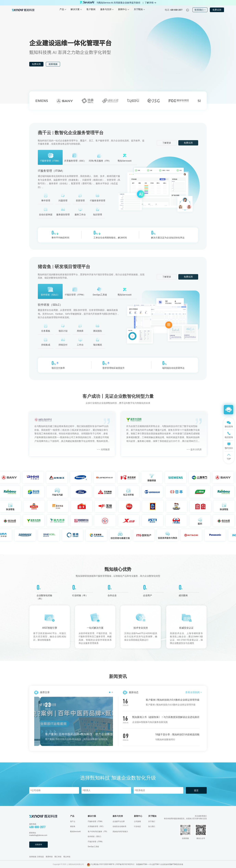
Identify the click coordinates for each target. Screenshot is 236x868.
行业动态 (137, 826)
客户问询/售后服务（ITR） (98, 832)
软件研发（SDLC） (95, 836)
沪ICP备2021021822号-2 (125, 864)
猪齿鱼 (73, 826)
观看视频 (53, 64)
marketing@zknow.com (38, 835)
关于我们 (152, 821)
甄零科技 (49, 857)
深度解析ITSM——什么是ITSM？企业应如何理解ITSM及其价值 (160, 864)
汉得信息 (40, 857)
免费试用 (217, 10)
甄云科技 (67, 857)
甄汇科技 (58, 857)
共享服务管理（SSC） (96, 826)
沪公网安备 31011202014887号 (102, 864)
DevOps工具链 (93, 847)
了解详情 (150, 3)
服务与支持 (118, 816)
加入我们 (152, 826)
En (187, 10)
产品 (72, 816)
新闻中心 (138, 816)
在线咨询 (39, 845)
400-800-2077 (37, 827)
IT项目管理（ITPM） (96, 842)
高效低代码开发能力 (120, 832)
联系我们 (200, 10)
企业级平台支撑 (119, 821)
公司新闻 (137, 821)
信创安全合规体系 (119, 826)
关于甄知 (152, 816)
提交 (196, 790)
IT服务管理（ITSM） (96, 821)
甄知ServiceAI (75, 832)
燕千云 (73, 821)
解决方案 (92, 816)
